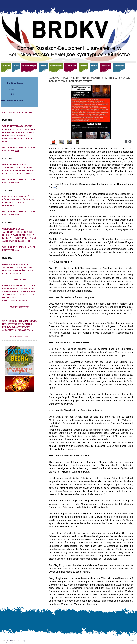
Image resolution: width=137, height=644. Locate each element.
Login (132, 640)
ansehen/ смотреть (20, 307)
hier (17, 151)
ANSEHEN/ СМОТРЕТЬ (20, 336)
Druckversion (10, 641)
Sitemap (22, 641)
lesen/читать (19, 280)
